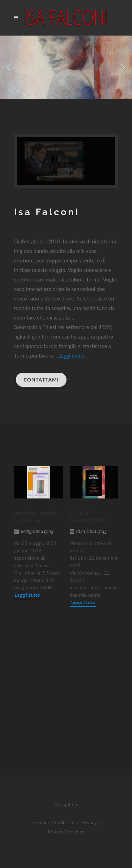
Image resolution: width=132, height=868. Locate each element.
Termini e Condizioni (53, 822)
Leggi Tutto (27, 595)
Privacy (89, 822)
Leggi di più (71, 355)
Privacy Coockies (66, 832)
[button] (9, 67)
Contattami (41, 380)
